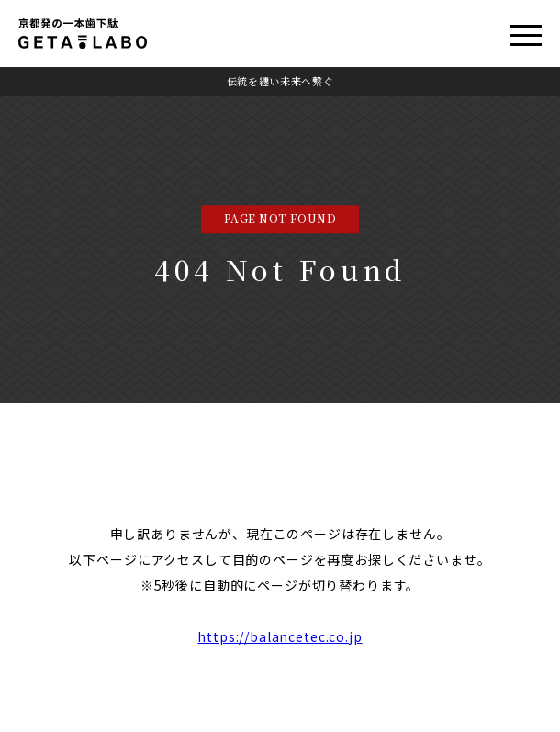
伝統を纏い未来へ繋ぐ (280, 81)
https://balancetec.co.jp (280, 636)
